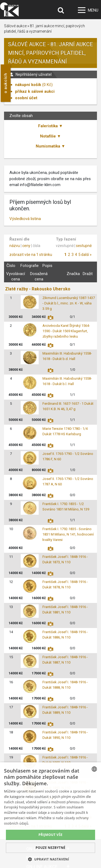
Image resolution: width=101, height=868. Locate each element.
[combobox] (94, 769)
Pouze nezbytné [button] (51, 848)
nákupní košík (28, 85)
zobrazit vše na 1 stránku (31, 255)
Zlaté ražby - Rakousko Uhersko (38, 289)
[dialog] (50, 815)
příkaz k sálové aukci (35, 91)
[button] (50, 859)
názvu (15, 246)
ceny (26, 246)
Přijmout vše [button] (50, 835)
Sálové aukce (15, 26)
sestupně (84, 246)
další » (86, 255)
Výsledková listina (25, 219)
